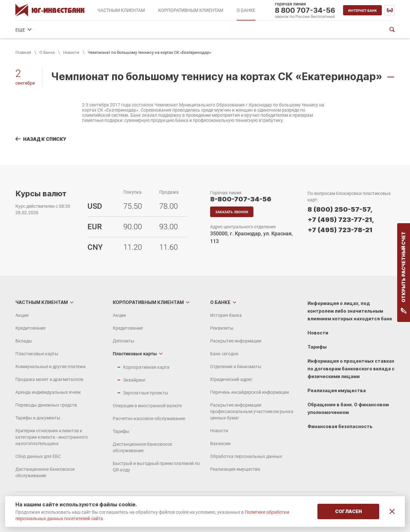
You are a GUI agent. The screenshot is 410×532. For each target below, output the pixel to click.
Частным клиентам (42, 302)
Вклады (24, 341)
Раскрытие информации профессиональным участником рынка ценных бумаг (252, 411)
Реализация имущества (235, 469)
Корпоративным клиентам (148, 302)
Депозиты (123, 341)
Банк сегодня (163, 30)
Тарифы (121, 431)
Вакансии (220, 443)
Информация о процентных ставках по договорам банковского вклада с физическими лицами (351, 369)
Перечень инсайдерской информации (250, 392)
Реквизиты (68, 30)
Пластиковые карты (37, 354)
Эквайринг (134, 380)
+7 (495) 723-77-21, (341, 220)
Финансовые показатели (323, 30)
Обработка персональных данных (246, 456)
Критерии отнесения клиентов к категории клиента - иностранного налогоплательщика (52, 437)
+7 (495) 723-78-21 (340, 230)
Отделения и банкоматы (211, 30)
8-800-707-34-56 (241, 199)
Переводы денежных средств (46, 405)
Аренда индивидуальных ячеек (48, 392)
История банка (31, 30)
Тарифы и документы (38, 418)
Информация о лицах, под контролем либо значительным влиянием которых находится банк (350, 311)
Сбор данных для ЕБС (38, 456)
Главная (23, 52)
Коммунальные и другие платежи (50, 367)
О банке (47, 52)
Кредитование (30, 328)
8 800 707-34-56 (305, 10)
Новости (71, 52)
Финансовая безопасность (340, 426)
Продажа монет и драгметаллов (49, 379)
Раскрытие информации (114, 30)
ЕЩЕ (363, 30)
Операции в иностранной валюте (147, 406)
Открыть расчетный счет (404, 273)
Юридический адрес (267, 30)
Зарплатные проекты (146, 393)
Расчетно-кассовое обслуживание (149, 418)
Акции (22, 315)
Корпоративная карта (146, 367)
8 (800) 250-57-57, (340, 209)
